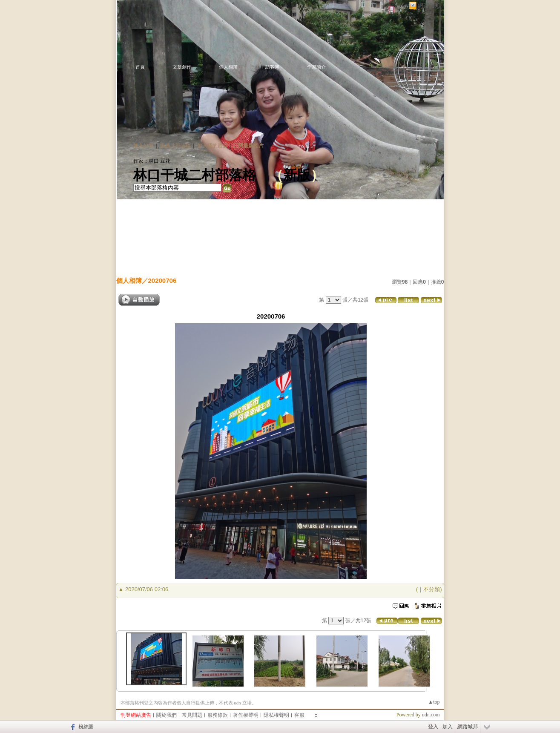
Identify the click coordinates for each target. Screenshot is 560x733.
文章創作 (182, 67)
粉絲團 (86, 727)
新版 (297, 175)
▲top (434, 702)
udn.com (431, 715)
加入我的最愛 (213, 146)
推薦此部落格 (175, 146)
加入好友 (144, 146)
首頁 (140, 67)
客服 (299, 715)
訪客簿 (272, 67)
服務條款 (218, 715)
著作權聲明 (246, 715)
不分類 (432, 589)
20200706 (162, 280)
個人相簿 (228, 67)
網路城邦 (429, 6)
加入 (448, 727)
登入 (433, 727)
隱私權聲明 (276, 715)
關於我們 (167, 715)
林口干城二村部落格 (195, 175)
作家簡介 (316, 67)
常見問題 (192, 715)
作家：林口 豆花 (152, 161)
